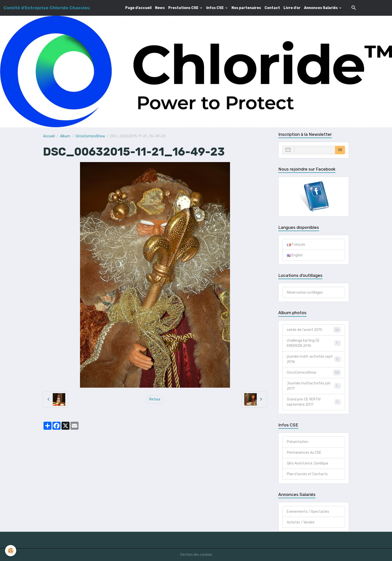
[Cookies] (11, 551)
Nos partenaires (246, 8)
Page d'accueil (138, 8)
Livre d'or (292, 8)
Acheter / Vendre (301, 522)
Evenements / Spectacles (308, 512)
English (295, 255)
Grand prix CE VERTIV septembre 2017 (314, 402)
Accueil (49, 136)
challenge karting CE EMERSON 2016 (314, 343)
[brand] (47, 8)
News (160, 8)
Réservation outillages (305, 293)
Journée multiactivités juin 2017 (314, 386)
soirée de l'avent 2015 (314, 330)
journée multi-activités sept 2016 (314, 359)
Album (65, 136)
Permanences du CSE (304, 453)
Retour (155, 399)
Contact (272, 8)
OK (340, 150)
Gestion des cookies (196, 555)
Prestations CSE (184, 8)
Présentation (297, 442)
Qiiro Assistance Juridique (307, 463)
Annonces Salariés (321, 8)
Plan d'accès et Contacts (307, 474)
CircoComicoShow (90, 136)
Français (296, 244)
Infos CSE (215, 8)
